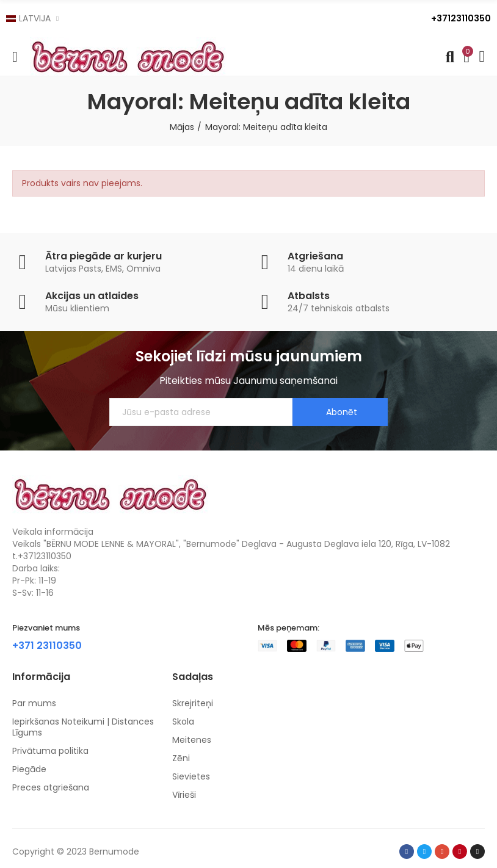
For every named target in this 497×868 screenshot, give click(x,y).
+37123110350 (461, 18)
